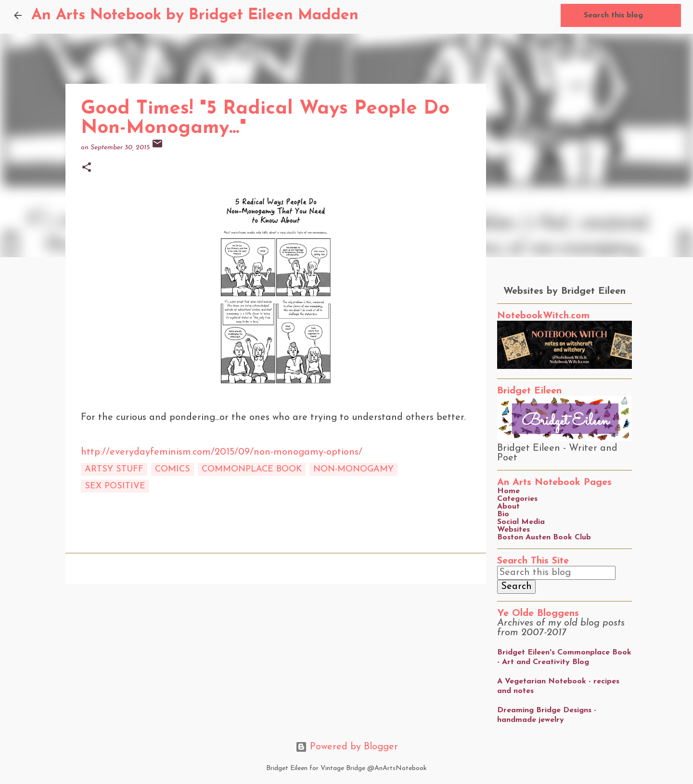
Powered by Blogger (347, 747)
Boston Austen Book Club (544, 537)
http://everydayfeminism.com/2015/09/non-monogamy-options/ (222, 452)
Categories (517, 499)
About (508, 507)
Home (508, 491)
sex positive (115, 486)
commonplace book (252, 469)
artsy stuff (114, 469)
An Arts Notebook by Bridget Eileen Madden (195, 15)
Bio (503, 514)
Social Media (521, 522)
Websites (513, 530)
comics (173, 469)
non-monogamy (353, 469)
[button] (87, 168)
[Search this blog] (630, 15)
